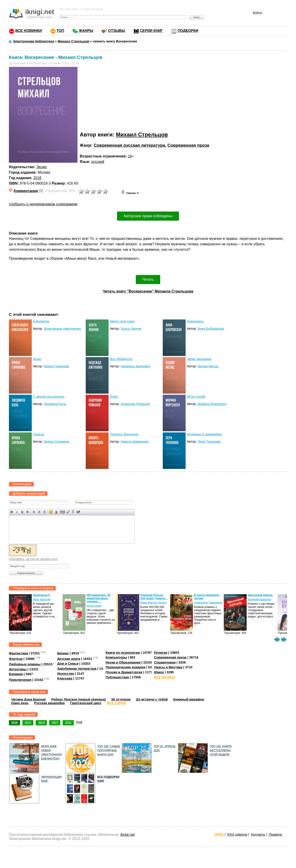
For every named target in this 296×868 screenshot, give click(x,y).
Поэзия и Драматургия (124, 672)
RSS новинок (237, 834)
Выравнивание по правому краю (44, 512)
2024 (41, 723)
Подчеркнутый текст (22, 512)
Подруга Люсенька (124, 434)
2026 (15, 723)
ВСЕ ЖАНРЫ (164, 677)
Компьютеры (116, 657)
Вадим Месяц (208, 366)
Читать (148, 279)
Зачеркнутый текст (28, 512)
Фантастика (18, 653)
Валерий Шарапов (259, 599)
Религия (161, 653)
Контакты (258, 834)
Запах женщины (199, 359)
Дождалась (195, 321)
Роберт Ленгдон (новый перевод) (79, 699)
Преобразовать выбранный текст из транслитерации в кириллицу (73, 512)
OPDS (219, 834)
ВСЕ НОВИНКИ (29, 31)
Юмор (159, 672)
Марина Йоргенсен (212, 404)
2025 (28, 723)
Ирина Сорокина (56, 442)
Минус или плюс (122, 321)
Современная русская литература (129, 145)
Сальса (39, 434)
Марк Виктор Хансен (153, 603)
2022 (68, 723)
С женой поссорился (49, 397)
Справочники (165, 662)
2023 (55, 723)
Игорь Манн (94, 606)
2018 (37, 178)
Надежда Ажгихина (135, 366)
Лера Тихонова (209, 442)
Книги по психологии (123, 653)
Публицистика (117, 677)
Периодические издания (125, 667)
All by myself (196, 397)
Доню (37, 359)
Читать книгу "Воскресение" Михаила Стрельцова (148, 291)
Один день (20, 703)
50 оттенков (121, 699)
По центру (39, 512)
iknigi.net (128, 835)
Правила (275, 834)
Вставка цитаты (68, 512)
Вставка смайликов (51, 512)
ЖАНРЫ (86, 31)
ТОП (60, 31)
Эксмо (42, 167)
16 (130, 156)
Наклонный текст (17, 512)
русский (98, 162)
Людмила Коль (55, 404)
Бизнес (63, 653)
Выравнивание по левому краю (34, 512)
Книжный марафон (189, 699)
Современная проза (188, 145)
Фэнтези (16, 659)
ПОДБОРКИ (188, 31)
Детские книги (69, 659)
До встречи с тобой (152, 699)
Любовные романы (25, 664)
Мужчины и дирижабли (204, 434)
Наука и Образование (123, 662)
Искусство (66, 674)
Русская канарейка (49, 703)
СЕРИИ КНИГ (151, 31)
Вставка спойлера (78, 512)
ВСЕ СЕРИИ (116, 703)
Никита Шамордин (135, 442)
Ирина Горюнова (56, 366)
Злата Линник (131, 329)
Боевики (16, 674)
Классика (65, 678)
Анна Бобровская (211, 329)
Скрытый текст (63, 512)
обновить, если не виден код (33, 559)
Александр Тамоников (208, 603)
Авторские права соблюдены (148, 216)
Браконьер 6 (41, 595)
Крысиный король (260, 595)
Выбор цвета (56, 512)
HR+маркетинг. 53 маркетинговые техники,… (99, 598)
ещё (79, 722)
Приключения (20, 680)
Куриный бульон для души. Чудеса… (154, 597)
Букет (114, 397)
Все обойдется (121, 359)
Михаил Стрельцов (142, 135)
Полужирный (12, 512)
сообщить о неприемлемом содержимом (43, 204)
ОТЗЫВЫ (117, 31)
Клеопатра (41, 321)
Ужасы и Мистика (168, 667)
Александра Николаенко (62, 329)
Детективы (18, 669)
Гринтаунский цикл (86, 703)
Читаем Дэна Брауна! (29, 699)
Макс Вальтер (42, 599)
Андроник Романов (135, 404)
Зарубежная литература (77, 669)
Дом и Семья (68, 664)
